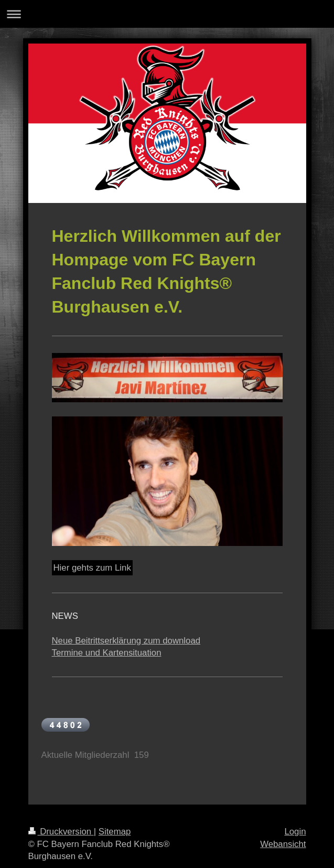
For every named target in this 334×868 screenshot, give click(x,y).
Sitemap (115, 832)
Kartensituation (132, 653)
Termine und (77, 653)
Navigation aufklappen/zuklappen (167, 14)
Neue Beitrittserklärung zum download (126, 641)
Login (295, 832)
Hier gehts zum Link (92, 568)
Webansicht (283, 844)
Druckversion (61, 832)
